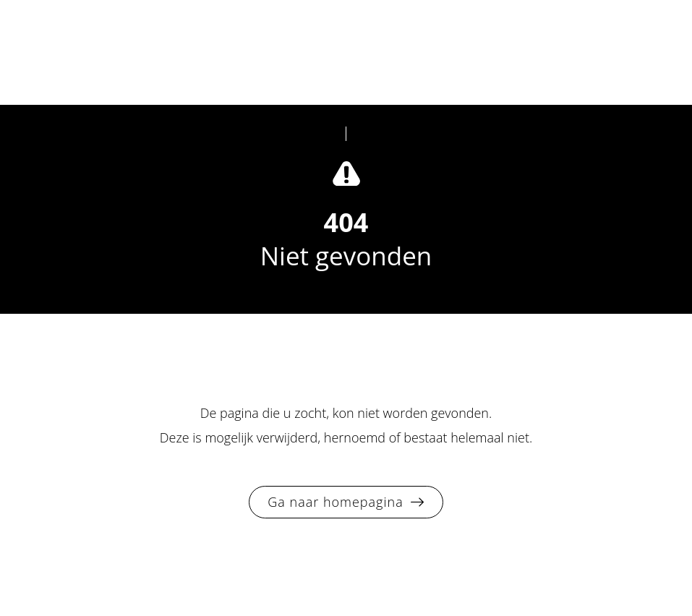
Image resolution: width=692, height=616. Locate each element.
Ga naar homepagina (335, 502)
